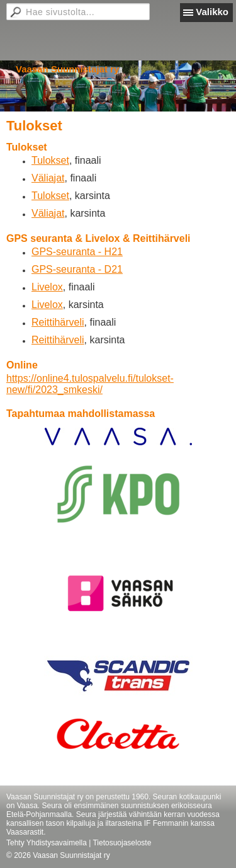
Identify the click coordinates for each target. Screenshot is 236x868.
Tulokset (50, 160)
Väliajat (48, 178)
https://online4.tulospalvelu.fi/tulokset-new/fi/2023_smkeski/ (90, 384)
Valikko (212, 12)
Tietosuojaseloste (122, 843)
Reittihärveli (58, 322)
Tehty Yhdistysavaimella (47, 843)
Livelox (47, 287)
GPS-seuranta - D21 (77, 269)
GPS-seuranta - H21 (77, 252)
